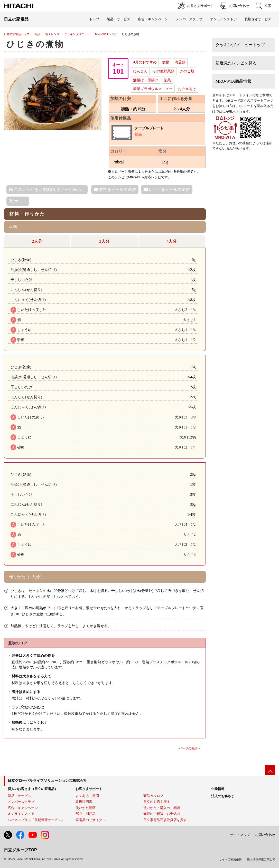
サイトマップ (240, 835)
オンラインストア (224, 19)
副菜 (167, 80)
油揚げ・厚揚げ (146, 80)
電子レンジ (52, 34)
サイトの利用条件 (230, 859)
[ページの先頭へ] (270, 770)
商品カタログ (153, 796)
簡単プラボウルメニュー (153, 89)
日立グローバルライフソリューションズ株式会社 (47, 781)
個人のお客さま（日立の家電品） (33, 789)
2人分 (37, 241)
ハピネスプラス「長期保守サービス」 (36, 820)
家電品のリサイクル (91, 820)
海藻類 (180, 62)
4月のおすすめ (145, 62)
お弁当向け (187, 89)
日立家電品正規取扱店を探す (165, 820)
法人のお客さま (223, 796)
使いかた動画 (86, 808)
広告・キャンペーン (23, 808)
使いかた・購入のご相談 (162, 808)
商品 (37, 34)
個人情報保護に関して (261, 859)
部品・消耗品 (86, 814)
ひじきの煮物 (35, 44)
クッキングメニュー (77, 34)
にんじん (140, 71)
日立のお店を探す (157, 802)
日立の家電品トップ (17, 34)
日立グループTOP (20, 850)
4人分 (172, 241)
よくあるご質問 (87, 796)
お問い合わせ (265, 835)
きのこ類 (187, 71)
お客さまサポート (89, 789)
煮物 (166, 62)
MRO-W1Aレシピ (106, 34)
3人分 (104, 241)
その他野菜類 (164, 71)
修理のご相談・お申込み (162, 814)
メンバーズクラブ (189, 19)
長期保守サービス (258, 19)
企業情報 (218, 789)
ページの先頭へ (190, 748)
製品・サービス (19, 796)
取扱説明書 (84, 802)
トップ (94, 19)
